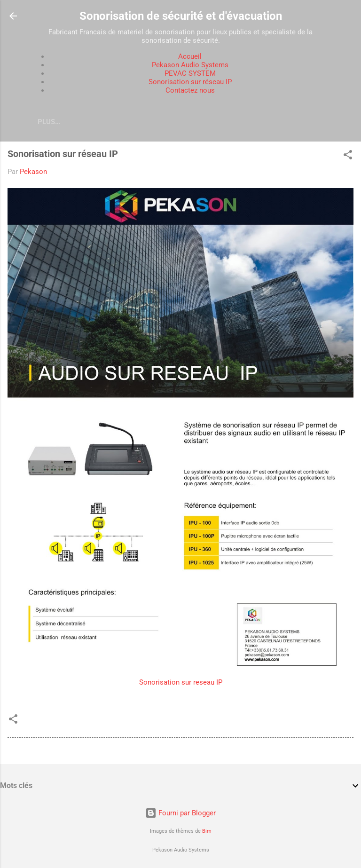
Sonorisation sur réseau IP (190, 82)
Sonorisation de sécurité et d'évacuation (181, 16)
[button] (348, 156)
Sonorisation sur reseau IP (181, 682)
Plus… (49, 122)
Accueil (190, 56)
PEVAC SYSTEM (190, 73)
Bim (207, 831)
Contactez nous (190, 90)
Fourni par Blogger (180, 813)
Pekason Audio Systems (190, 65)
